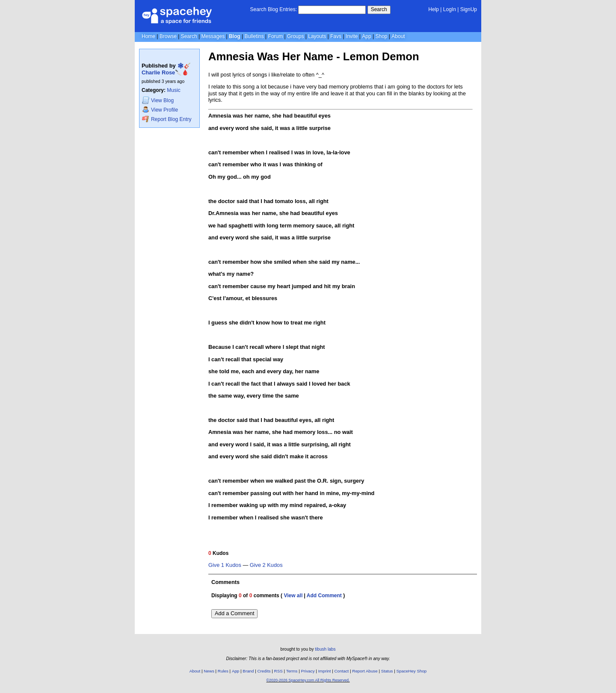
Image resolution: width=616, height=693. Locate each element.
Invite (352, 36)
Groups (295, 36)
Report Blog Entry (167, 119)
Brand (248, 671)
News (209, 671)
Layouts (317, 36)
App (366, 36)
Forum (276, 36)
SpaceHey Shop (412, 671)
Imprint (325, 671)
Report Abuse (365, 671)
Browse (168, 36)
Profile (160, 110)
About (398, 36)
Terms (292, 671)
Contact (342, 671)
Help (434, 9)
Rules (223, 671)
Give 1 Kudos (225, 565)
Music (173, 90)
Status (387, 671)
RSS (278, 671)
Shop (381, 36)
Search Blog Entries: (274, 9)
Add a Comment (234, 613)
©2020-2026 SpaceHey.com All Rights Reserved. (308, 680)
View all (293, 596)
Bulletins (254, 36)
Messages (213, 36)
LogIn (450, 9)
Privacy (308, 671)
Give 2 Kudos (266, 565)
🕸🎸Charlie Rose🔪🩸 (166, 69)
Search (379, 9)
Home (148, 36)
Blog (235, 36)
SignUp (469, 9)
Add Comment (324, 596)
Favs (336, 36)
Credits (264, 671)
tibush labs (325, 649)
